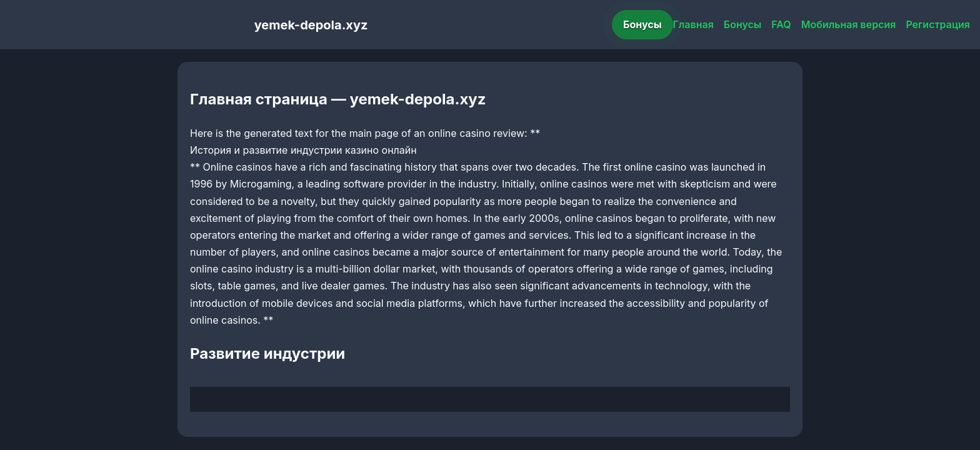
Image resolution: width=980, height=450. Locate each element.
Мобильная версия (849, 24)
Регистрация (938, 24)
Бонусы (642, 24)
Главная (693, 24)
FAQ (781, 24)
